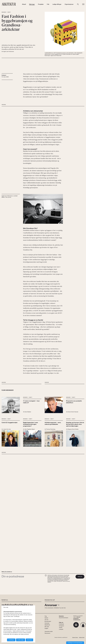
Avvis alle (29, 640)
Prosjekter (41, 5)
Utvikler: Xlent (82, 637)
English (46, 628)
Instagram (61, 626)
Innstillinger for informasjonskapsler (75, 643)
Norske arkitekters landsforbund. (77, 618)
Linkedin (61, 629)
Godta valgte (21, 640)
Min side (47, 627)
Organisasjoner (69, 5)
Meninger (32, 5)
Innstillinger (11, 640)
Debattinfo (47, 625)
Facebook (61, 624)
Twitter (61, 628)
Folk (48, 5)
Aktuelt (24, 5)
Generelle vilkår (49, 631)
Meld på (80, 577)
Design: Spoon (75, 637)
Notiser (46, 618)
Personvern (47, 633)
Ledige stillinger (57, 5)
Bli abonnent (48, 621)
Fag (46, 616)
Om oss (46, 620)
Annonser (52, 605)
